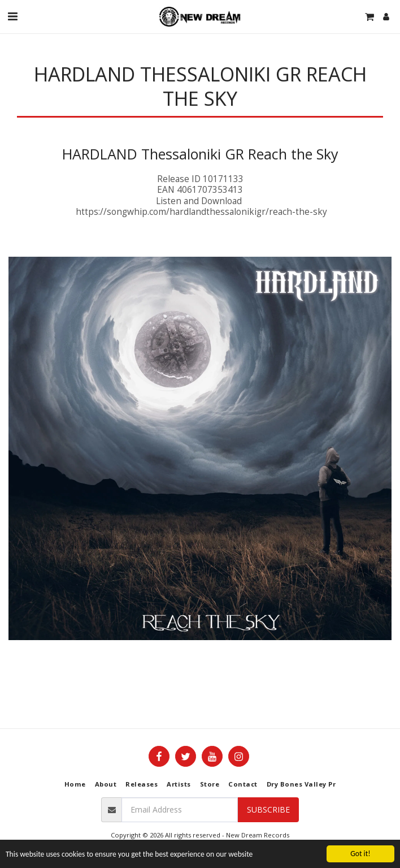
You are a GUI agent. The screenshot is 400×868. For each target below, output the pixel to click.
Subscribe (268, 809)
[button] (12, 16)
